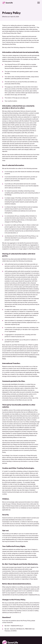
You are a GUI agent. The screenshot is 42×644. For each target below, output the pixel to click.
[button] (39, 3)
